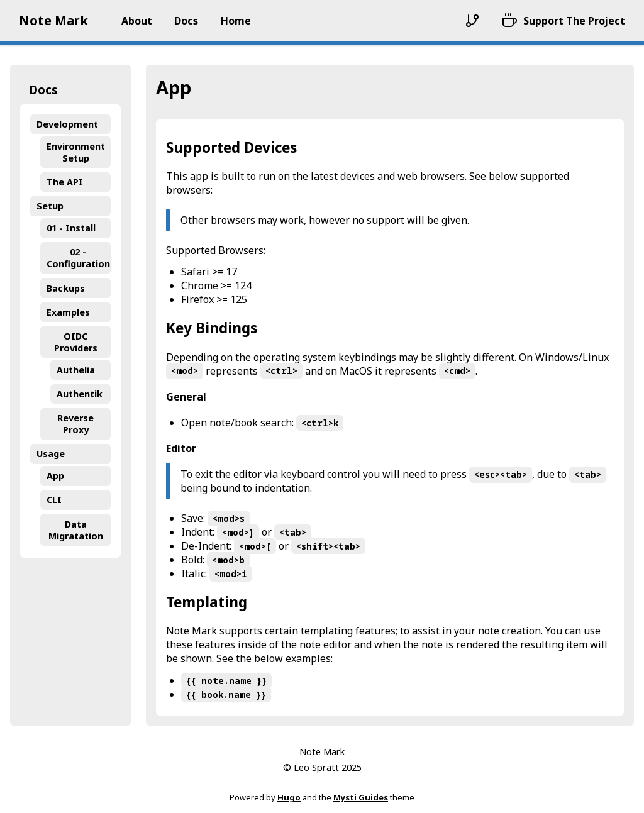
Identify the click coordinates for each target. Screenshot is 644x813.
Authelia (76, 370)
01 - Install (71, 228)
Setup (50, 206)
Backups (66, 288)
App (55, 476)
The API (65, 182)
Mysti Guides (361, 797)
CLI (54, 500)
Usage (51, 454)
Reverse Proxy (75, 424)
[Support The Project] (563, 20)
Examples (68, 312)
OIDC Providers (76, 342)
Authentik (80, 394)
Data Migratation (76, 530)
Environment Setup (76, 152)
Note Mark (53, 20)
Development (67, 124)
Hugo (289, 797)
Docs (43, 90)
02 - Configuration (78, 258)
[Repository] (472, 20)
